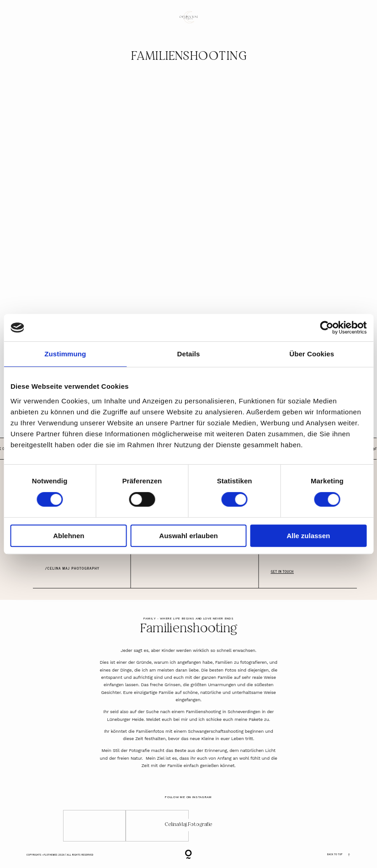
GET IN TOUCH (282, 572)
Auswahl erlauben (188, 536)
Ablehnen (69, 536)
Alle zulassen (308, 536)
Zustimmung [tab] (65, 354)
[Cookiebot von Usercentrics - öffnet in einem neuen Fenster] (327, 328)
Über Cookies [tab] (312, 354)
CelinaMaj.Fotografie (188, 825)
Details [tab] (189, 354)
